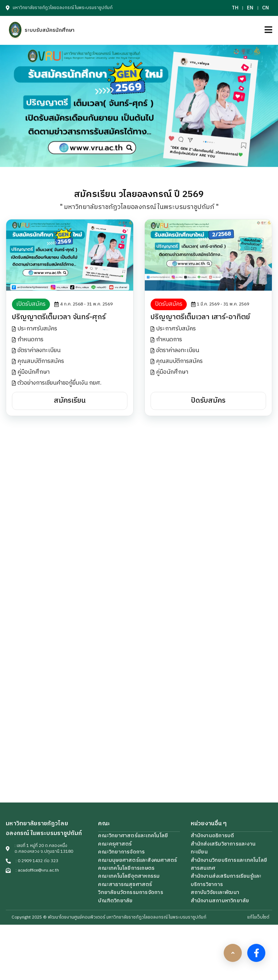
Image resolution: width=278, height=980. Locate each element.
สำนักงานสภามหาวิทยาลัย (220, 901)
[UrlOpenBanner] (139, 106)
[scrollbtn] (233, 953)
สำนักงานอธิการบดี (212, 836)
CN (266, 8)
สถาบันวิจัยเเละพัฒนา (215, 892)
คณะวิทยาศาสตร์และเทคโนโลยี (133, 836)
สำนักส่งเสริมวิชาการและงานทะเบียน (223, 848)
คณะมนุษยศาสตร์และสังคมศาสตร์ (138, 860)
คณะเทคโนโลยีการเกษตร (126, 868)
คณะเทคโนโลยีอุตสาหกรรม (129, 876)
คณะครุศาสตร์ (115, 844)
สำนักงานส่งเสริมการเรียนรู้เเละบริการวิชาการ (226, 880)
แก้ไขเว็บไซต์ (258, 917)
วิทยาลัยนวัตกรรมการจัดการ (130, 892)
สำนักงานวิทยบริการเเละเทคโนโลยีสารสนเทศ (229, 864)
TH (235, 8)
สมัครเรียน (70, 401)
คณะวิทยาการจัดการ (121, 852)
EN (250, 8)
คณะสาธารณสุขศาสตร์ (125, 884)
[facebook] (256, 953)
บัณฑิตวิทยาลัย (115, 901)
